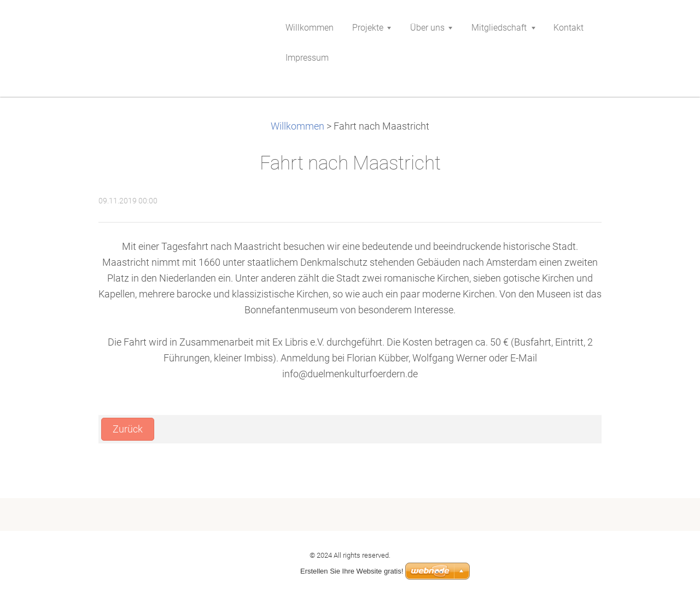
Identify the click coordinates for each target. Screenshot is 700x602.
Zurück (128, 429)
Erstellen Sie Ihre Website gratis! (352, 571)
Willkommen (297, 126)
